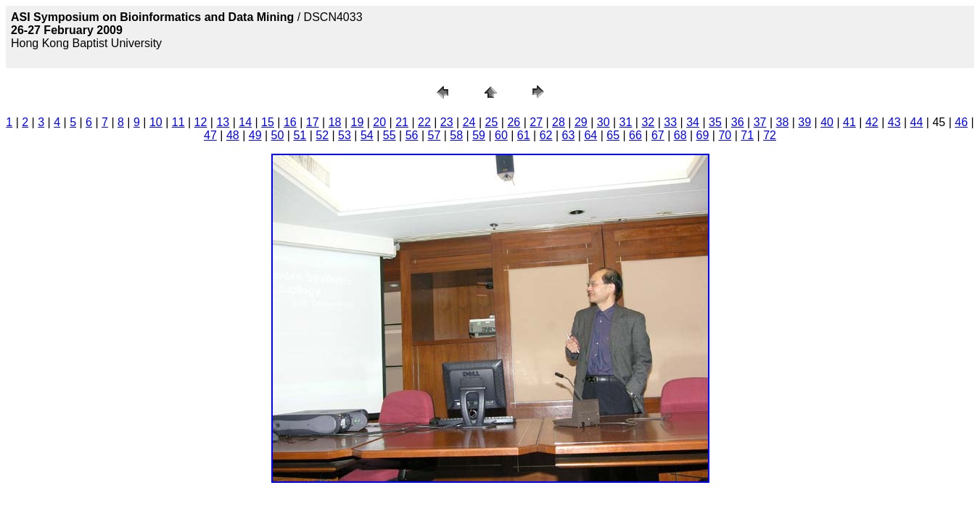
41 (849, 122)
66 (635, 135)
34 (693, 122)
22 (424, 122)
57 (434, 135)
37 (760, 122)
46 (961, 122)
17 (313, 122)
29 (581, 122)
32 (648, 122)
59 (479, 135)
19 (357, 122)
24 (469, 122)
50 (278, 135)
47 (210, 135)
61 (524, 135)
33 (670, 122)
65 (613, 135)
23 (447, 122)
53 (345, 135)
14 (245, 122)
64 (590, 135)
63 (569, 135)
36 (738, 122)
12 (201, 122)
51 (300, 135)
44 (917, 122)
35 (715, 122)
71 (747, 135)
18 (335, 122)
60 (501, 135)
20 (379, 122)
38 (783, 122)
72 (770, 135)
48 (233, 135)
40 (827, 122)
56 (412, 135)
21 (402, 122)
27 (536, 122)
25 (492, 122)
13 (223, 122)
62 (546, 135)
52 (322, 135)
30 (604, 122)
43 (894, 122)
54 (367, 135)
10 (156, 122)
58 (456, 135)
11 (178, 122)
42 (872, 122)
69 (703, 135)
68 (680, 135)
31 (626, 122)
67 (658, 135)
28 (559, 122)
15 (268, 122)
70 (725, 135)
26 (514, 122)
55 (390, 135)
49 (255, 135)
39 (804, 122)
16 (290, 122)
